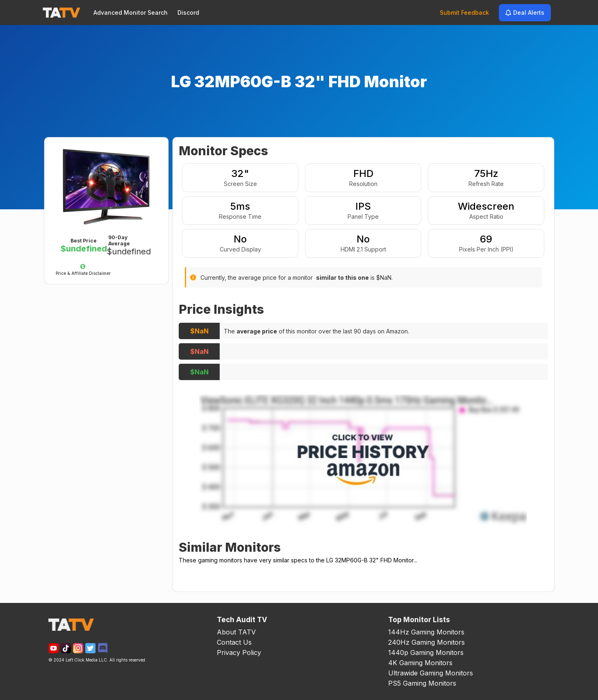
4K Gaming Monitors (420, 663)
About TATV (236, 632)
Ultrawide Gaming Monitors (431, 673)
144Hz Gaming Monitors (426, 632)
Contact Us (234, 642)
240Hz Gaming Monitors (426, 642)
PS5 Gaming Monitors (422, 683)
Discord (188, 12)
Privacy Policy (239, 652)
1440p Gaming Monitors (426, 652)
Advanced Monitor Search (131, 12)
